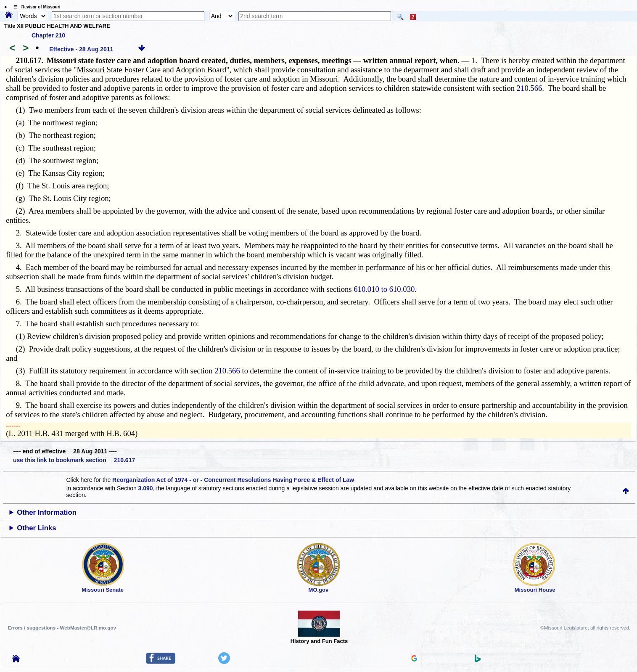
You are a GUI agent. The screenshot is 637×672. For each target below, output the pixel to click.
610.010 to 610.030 (384, 289)
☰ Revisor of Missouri (35, 7)
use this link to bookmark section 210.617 (74, 460)
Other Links (36, 528)
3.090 (146, 488)
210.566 (530, 88)
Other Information (47, 512)
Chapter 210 (48, 35)
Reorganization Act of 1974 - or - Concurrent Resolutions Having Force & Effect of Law (233, 480)
